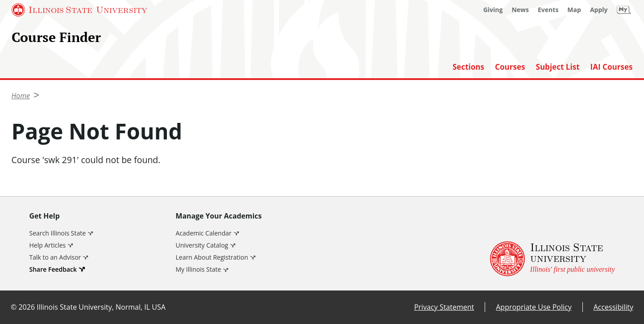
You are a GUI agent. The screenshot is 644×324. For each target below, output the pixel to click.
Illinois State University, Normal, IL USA (101, 307)
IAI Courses (612, 67)
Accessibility (613, 307)
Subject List (558, 67)
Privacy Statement (444, 307)
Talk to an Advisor (55, 257)
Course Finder (56, 37)
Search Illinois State (58, 233)
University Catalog (202, 245)
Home (21, 96)
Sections (468, 67)
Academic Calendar (204, 233)
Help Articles (48, 245)
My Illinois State (199, 269)
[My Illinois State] (624, 10)
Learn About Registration (212, 257)
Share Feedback (53, 269)
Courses (510, 67)
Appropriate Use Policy (534, 307)
